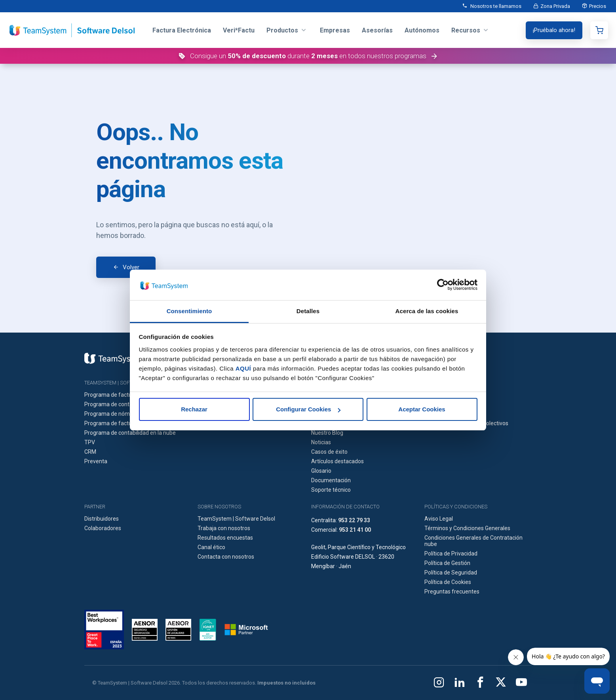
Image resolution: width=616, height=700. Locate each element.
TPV (90, 442)
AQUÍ (243, 368)
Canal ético (211, 547)
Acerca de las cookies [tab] (427, 311)
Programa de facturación (116, 395)
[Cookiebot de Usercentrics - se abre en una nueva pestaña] (443, 285)
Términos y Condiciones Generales (467, 528)
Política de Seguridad (451, 573)
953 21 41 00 (355, 530)
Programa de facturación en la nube (129, 423)
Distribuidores (102, 519)
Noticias (321, 442)
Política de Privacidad (451, 554)
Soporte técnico (331, 490)
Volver (131, 267)
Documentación (331, 480)
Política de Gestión (447, 563)
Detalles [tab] (308, 311)
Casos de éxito (329, 452)
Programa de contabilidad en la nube (130, 433)
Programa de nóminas (112, 414)
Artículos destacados (337, 461)
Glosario (321, 471)
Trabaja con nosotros (224, 528)
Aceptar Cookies (422, 409)
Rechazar (194, 409)
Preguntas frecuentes (452, 592)
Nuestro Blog (327, 433)
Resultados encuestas (225, 538)
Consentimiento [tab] (189, 311)
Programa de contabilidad (117, 404)
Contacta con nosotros (226, 557)
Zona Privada (555, 6)
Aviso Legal (439, 519)
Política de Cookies (448, 582)
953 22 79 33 (354, 520)
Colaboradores (103, 528)
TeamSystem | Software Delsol (236, 519)
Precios (598, 6)
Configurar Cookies (308, 409)
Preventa (96, 461)
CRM (90, 452)
